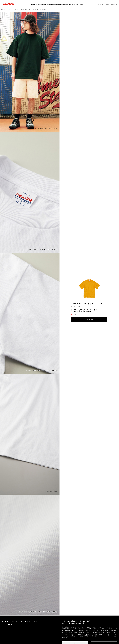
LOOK (50, 4)
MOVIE (65, 4)
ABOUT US (34, 4)
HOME (3, 10)
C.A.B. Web (113, 4)
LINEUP (70, 4)
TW (100, 4)
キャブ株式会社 (107, 4)
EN (98, 4)
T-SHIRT (16, 10)
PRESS (81, 4)
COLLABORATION (57, 4)
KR (102, 4)
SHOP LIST (75, 4)
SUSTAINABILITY (43, 4)
